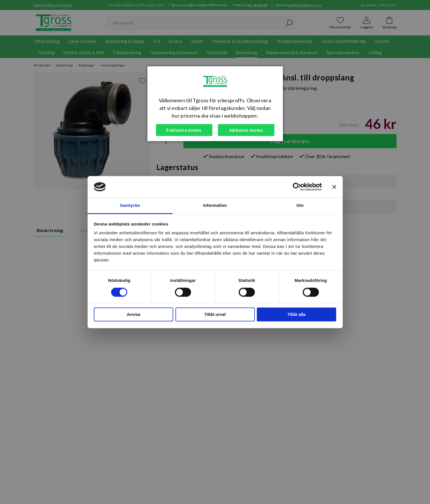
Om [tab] (300, 206)
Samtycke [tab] (130, 206)
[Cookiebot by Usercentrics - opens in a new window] (297, 187)
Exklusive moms (184, 130)
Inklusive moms (246, 130)
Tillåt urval (215, 315)
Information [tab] (215, 206)
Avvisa (134, 315)
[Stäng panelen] (334, 187)
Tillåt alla (296, 315)
